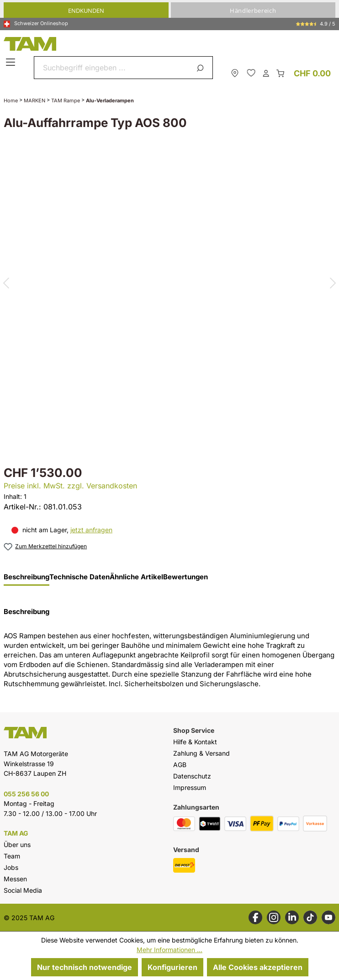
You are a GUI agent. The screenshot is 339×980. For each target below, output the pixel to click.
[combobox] (113, 68)
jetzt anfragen (91, 530)
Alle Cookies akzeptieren (258, 967)
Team (12, 856)
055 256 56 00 (26, 794)
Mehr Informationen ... (169, 950)
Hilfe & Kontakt (195, 742)
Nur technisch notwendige (85, 967)
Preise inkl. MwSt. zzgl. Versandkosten (70, 486)
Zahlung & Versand (201, 753)
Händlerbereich (253, 11)
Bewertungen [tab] (185, 577)
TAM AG (16, 833)
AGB (180, 765)
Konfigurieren (172, 967)
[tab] (26, 579)
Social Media (23, 890)
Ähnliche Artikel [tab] (136, 577)
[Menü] (12, 63)
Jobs (11, 867)
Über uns (17, 845)
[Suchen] (202, 68)
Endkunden (86, 11)
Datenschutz (192, 776)
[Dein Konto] (266, 73)
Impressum (190, 787)
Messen (15, 879)
